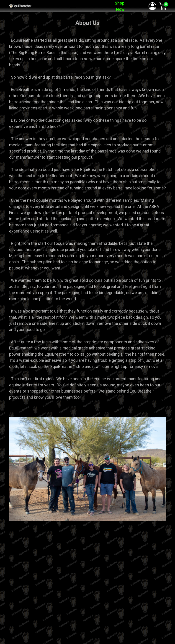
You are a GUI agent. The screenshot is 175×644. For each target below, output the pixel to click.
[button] (73, 6)
